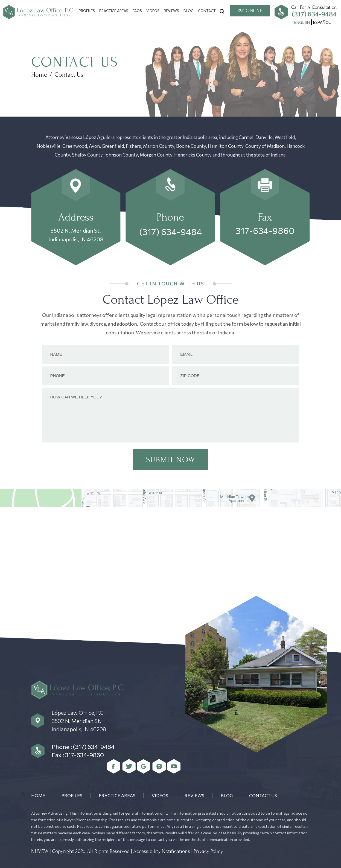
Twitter (129, 766)
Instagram (159, 766)
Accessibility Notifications (162, 851)
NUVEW (40, 851)
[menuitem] (302, 22)
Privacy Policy (208, 851)
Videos (153, 11)
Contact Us (263, 795)
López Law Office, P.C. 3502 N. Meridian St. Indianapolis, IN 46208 (79, 721)
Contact (207, 11)
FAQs (137, 11)
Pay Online (250, 11)
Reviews (171, 11)
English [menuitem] (302, 22)
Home (38, 795)
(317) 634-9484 (314, 14)
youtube (174, 766)
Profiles (87, 11)
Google (144, 766)
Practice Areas (114, 11)
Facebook (114, 766)
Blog (189, 11)
